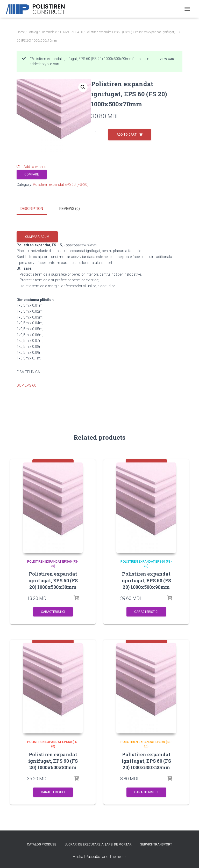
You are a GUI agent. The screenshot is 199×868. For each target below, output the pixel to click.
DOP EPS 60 (26, 385)
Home (21, 32)
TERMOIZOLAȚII (71, 32)
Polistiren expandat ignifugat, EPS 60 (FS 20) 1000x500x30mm (53, 579)
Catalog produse (42, 844)
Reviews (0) (70, 209)
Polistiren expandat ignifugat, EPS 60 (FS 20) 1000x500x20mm (146, 760)
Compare (32, 174)
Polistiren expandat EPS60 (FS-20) (109, 32)
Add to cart (127, 135)
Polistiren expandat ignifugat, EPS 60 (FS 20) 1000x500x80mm (53, 760)
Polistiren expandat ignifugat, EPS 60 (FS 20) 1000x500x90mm (146, 579)
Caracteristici (53, 611)
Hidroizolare (49, 32)
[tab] (36, 209)
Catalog (33, 32)
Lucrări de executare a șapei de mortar (98, 844)
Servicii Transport (156, 844)
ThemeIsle (118, 856)
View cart (168, 59)
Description (32, 209)
